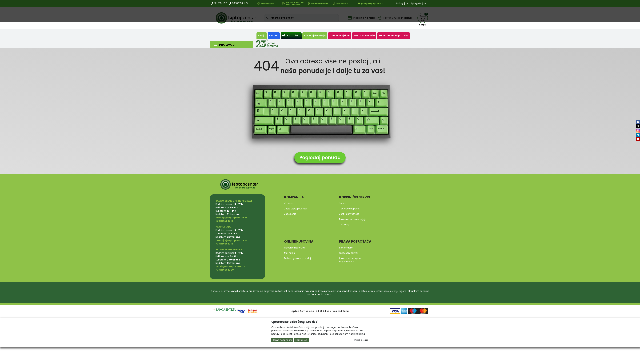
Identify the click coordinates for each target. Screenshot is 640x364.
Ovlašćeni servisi (348, 253)
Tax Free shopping (349, 209)
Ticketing (344, 224)
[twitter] (638, 126)
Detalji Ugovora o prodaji (298, 258)
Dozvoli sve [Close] (301, 340)
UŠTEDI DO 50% (291, 36)
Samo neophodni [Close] (282, 340)
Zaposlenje (290, 214)
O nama (289, 203)
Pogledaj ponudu (320, 158)
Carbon (274, 36)
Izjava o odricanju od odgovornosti (351, 260)
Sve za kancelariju (364, 36)
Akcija (262, 36)
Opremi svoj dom (340, 36)
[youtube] (638, 139)
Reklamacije (346, 248)
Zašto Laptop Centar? (296, 209)
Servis (342, 203)
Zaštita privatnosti (349, 214)
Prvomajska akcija (315, 36)
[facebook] (638, 122)
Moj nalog (290, 253)
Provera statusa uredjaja (353, 219)
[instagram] (638, 131)
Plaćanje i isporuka (294, 248)
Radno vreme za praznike (394, 36)
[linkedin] (638, 135)
